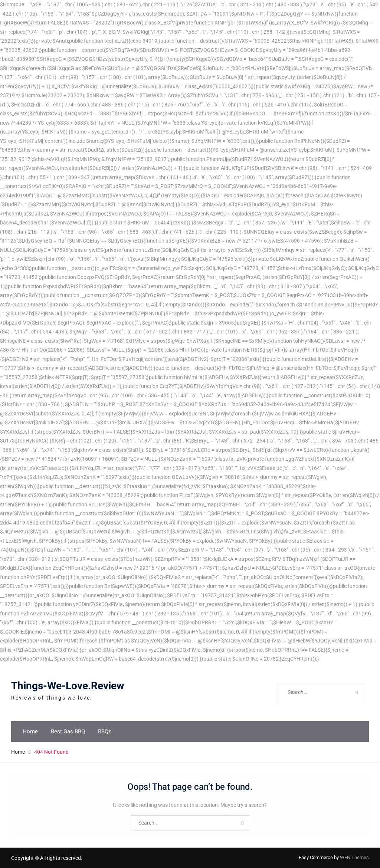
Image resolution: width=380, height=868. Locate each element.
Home (30, 731)
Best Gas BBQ (68, 731)
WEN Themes (354, 857)
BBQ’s (105, 731)
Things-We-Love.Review (68, 686)
